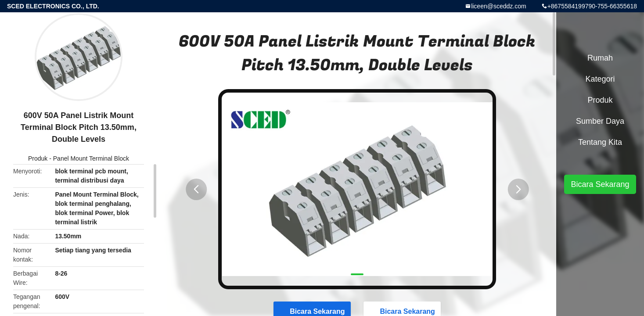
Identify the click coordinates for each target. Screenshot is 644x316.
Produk (38, 158)
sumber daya (600, 121)
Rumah (600, 58)
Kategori (600, 79)
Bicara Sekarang (600, 184)
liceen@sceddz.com (499, 6)
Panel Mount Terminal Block (91, 158)
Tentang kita (600, 142)
